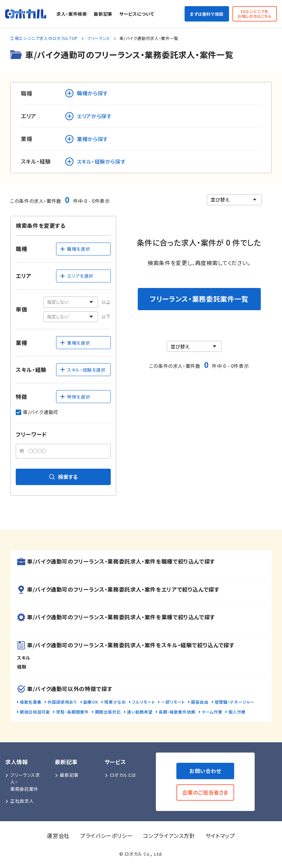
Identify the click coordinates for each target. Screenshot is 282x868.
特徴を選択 (75, 397)
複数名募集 (31, 702)
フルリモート (143, 702)
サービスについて (137, 14)
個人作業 (237, 712)
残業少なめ (115, 702)
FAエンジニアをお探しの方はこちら (255, 13)
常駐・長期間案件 (72, 712)
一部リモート (173, 702)
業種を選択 (75, 343)
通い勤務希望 (140, 712)
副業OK (91, 702)
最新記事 (103, 14)
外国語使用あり (62, 702)
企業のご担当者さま (205, 792)
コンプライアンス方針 (169, 836)
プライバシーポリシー (106, 836)
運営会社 (58, 836)
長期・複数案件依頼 (177, 712)
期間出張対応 (108, 712)
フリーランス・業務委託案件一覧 (199, 299)
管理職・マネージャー (234, 702)
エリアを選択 (77, 276)
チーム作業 (212, 712)
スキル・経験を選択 (83, 370)
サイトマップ (220, 836)
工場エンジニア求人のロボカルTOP (44, 38)
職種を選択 (75, 249)
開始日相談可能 (35, 712)
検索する (63, 477)
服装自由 (200, 702)
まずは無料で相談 (207, 14)
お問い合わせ (205, 771)
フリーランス (99, 38)
